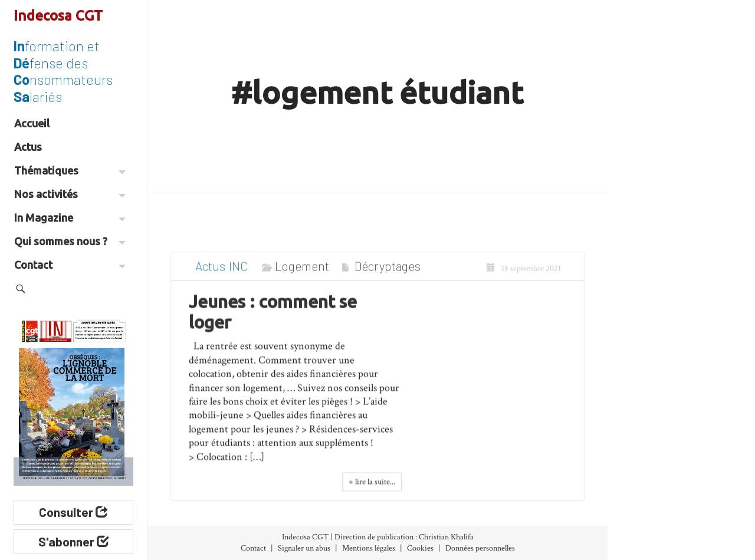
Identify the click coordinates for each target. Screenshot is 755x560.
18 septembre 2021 (524, 276)
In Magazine (70, 218)
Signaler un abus (304, 548)
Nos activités (70, 194)
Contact (70, 265)
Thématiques (70, 170)
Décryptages (388, 274)
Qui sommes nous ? (70, 241)
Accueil (32, 123)
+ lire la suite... (372, 490)
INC (238, 274)
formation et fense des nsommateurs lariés (63, 71)
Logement (302, 274)
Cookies (420, 548)
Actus (28, 147)
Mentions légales (369, 548)
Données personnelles (480, 548)
